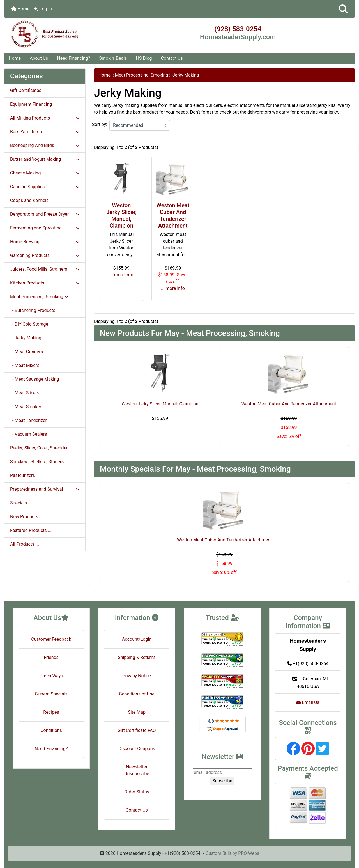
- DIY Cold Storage (29, 324)
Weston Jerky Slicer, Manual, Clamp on (121, 215)
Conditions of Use (137, 694)
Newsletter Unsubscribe (137, 770)
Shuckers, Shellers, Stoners (37, 462)
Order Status (137, 792)
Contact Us (172, 58)
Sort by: (100, 124)
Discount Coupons (137, 749)
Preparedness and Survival (45, 489)
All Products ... (25, 544)
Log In (43, 9)
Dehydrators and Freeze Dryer (45, 214)
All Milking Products (45, 118)
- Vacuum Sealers (29, 434)
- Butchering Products (33, 310)
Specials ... (21, 503)
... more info (121, 275)
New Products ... (27, 517)
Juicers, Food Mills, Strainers (45, 269)
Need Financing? (73, 58)
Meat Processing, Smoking (142, 75)
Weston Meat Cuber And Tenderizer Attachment (173, 215)
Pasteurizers (23, 475)
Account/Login (137, 639)
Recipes (51, 712)
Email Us (308, 702)
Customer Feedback (51, 639)
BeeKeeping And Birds (45, 145)
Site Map (137, 712)
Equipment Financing (31, 104)
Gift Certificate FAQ (137, 730)
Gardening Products (45, 255)
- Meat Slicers (25, 393)
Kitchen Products (45, 283)
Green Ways (51, 676)
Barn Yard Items (45, 132)
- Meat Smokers (27, 407)
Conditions (51, 730)
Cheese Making (45, 173)
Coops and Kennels (29, 200)
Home (20, 9)
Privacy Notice (137, 676)
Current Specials (51, 694)
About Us (39, 58)
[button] (343, 9)
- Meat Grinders (27, 352)
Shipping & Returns (137, 657)
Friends (51, 657)
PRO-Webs (249, 853)
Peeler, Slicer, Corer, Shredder (39, 448)
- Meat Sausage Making (35, 379)
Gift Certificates (26, 90)
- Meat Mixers (25, 365)
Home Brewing (45, 242)
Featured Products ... (31, 530)
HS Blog (144, 58)
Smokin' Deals (113, 58)
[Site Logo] (63, 34)
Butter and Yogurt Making (45, 159)
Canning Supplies (45, 187)
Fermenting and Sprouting (45, 228)
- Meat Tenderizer (28, 420)
